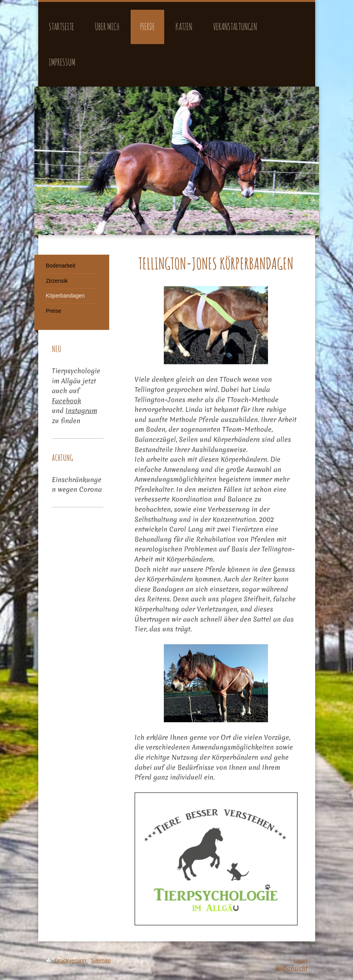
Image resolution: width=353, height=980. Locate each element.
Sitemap (101, 961)
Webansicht (291, 968)
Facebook (67, 401)
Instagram (81, 410)
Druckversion (67, 961)
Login (300, 961)
